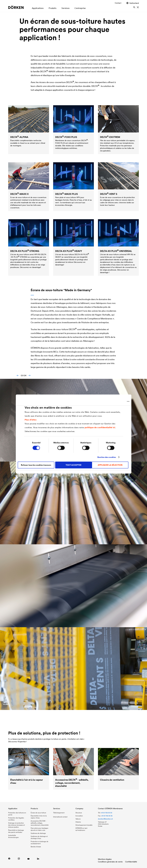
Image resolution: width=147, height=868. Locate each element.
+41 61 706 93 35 (107, 816)
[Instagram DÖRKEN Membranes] (19, 859)
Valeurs (78, 819)
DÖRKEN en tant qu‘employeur (81, 829)
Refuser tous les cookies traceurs (36, 465)
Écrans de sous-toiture (38, 813)
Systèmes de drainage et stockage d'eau (39, 837)
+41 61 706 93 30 (106, 813)
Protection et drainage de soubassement (39, 842)
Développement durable (84, 825)
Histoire (78, 822)
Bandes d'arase (36, 847)
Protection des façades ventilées (16, 819)
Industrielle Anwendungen (13, 836)
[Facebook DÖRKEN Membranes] (9, 859)
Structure (79, 813)
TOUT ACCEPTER (73, 465)
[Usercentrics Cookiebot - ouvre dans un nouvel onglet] (118, 401)
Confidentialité (131, 862)
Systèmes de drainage (38, 833)
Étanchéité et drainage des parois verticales (16, 831)
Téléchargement (59, 813)
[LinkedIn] (38, 859)
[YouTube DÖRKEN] (28, 859)
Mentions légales (105, 859)
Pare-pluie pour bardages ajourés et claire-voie (39, 829)
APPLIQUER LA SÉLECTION (110, 465)
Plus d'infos (31, 420)
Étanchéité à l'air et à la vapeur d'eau (39, 817)
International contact (60, 817)
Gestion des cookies (107, 457)
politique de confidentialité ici (100, 427)
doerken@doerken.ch (105, 819)
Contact (118, 3)
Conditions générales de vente (110, 862)
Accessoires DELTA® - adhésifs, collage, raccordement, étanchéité (40, 823)
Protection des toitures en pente (17, 814)
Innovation (79, 816)
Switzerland (133, 3)
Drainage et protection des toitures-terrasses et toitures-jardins (16, 825)
